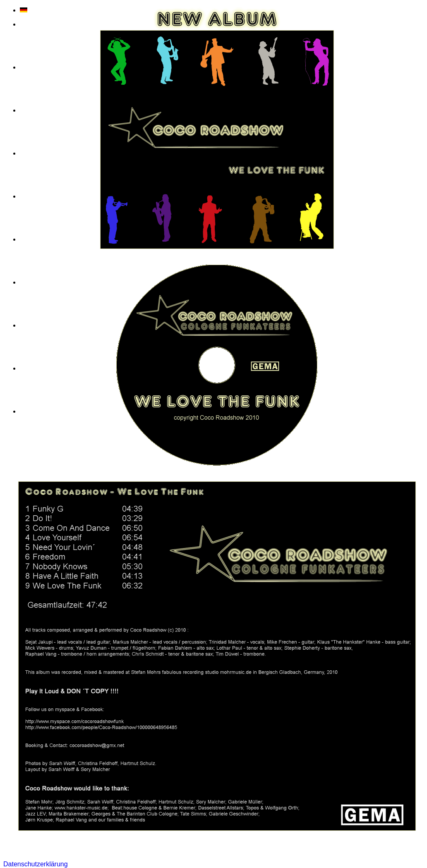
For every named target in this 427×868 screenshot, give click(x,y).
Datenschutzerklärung (36, 864)
